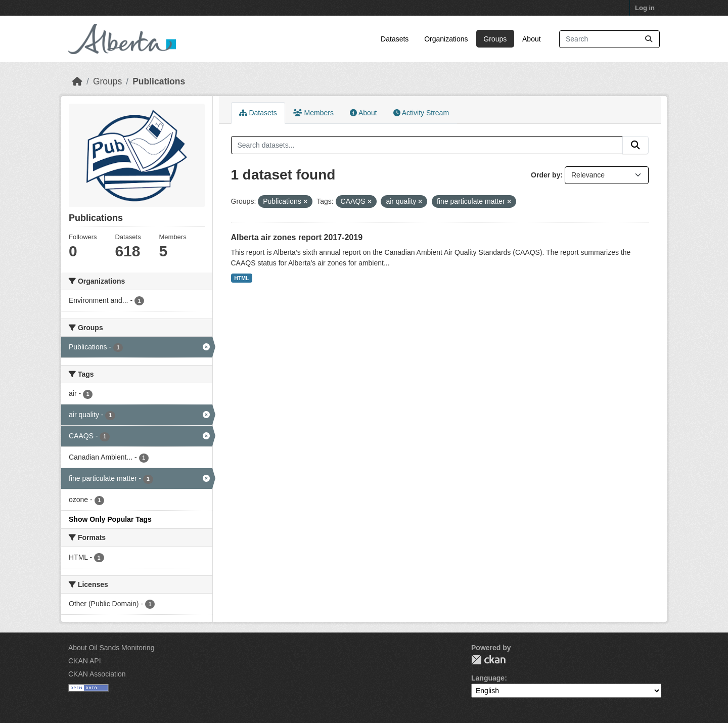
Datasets (395, 39)
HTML (241, 278)
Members (313, 113)
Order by (545, 175)
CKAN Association (97, 674)
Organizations (446, 39)
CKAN (488, 660)
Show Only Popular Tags (110, 519)
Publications (159, 81)
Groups (495, 39)
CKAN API (85, 661)
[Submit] (649, 39)
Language (488, 678)
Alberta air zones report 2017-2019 (297, 237)
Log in (645, 8)
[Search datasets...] (609, 39)
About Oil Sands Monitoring (111, 648)
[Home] (77, 81)
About (532, 39)
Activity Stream (421, 113)
